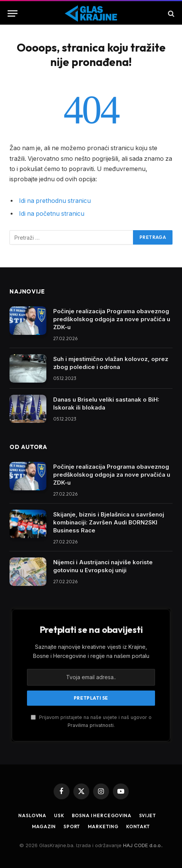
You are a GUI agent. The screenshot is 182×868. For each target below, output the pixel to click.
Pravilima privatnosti (91, 725)
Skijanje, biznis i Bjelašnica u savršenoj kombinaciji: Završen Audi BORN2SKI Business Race (109, 522)
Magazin (44, 826)
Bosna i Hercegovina (102, 815)
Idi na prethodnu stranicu (55, 201)
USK (59, 815)
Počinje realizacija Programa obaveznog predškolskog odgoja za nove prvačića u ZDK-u (112, 319)
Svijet (148, 815)
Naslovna (32, 815)
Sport (72, 826)
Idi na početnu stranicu (52, 214)
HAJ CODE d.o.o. (142, 845)
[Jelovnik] (13, 13)
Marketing (103, 826)
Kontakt (138, 826)
